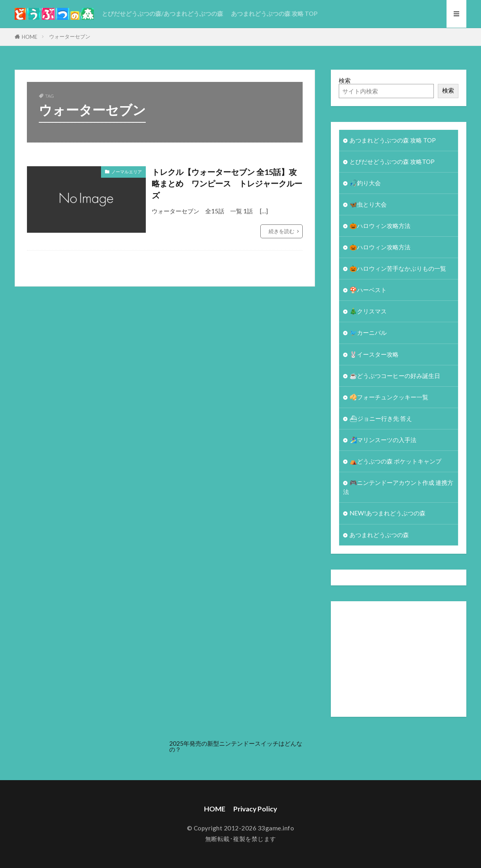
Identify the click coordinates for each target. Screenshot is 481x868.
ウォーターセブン (70, 36)
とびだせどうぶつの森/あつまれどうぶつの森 (162, 13)
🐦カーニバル (368, 332)
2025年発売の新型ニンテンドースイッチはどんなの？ (236, 746)
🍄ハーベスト (368, 290)
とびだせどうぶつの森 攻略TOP (392, 161)
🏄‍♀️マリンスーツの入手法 (383, 440)
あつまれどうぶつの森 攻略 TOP (274, 13)
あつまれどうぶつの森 (379, 535)
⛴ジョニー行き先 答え (381, 418)
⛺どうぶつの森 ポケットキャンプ (395, 461)
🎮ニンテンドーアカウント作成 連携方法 (398, 487)
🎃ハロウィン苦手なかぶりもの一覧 (398, 268)
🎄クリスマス (368, 311)
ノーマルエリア (127, 172)
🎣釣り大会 (365, 183)
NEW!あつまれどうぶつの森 (387, 513)
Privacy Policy (255, 809)
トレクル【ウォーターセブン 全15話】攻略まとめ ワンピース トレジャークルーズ (227, 183)
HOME (30, 37)
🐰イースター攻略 (374, 354)
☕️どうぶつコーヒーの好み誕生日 (395, 376)
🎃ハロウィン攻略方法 (380, 226)
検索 (345, 80)
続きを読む (282, 231)
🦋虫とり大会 (368, 204)
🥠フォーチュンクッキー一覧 (389, 397)
